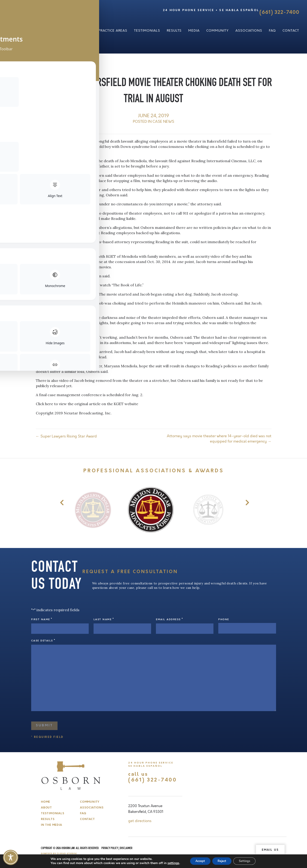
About (85, 31)
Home (46, 800)
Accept (196, 861)
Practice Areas (113, 31)
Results (174, 31)
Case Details (43, 639)
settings (168, 863)
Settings (248, 861)
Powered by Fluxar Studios (59, 853)
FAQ (272, 31)
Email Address (169, 619)
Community (217, 31)
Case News (163, 122)
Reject (222, 861)
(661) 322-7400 (279, 13)
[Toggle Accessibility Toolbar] (11, 857)
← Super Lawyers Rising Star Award (66, 436)
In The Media (51, 823)
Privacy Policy (110, 847)
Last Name (104, 619)
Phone (224, 620)
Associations (249, 31)
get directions (140, 819)
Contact (291, 31)
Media (194, 31)
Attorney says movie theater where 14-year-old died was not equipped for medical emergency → (219, 439)
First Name (42, 619)
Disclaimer (126, 847)
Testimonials (147, 31)
